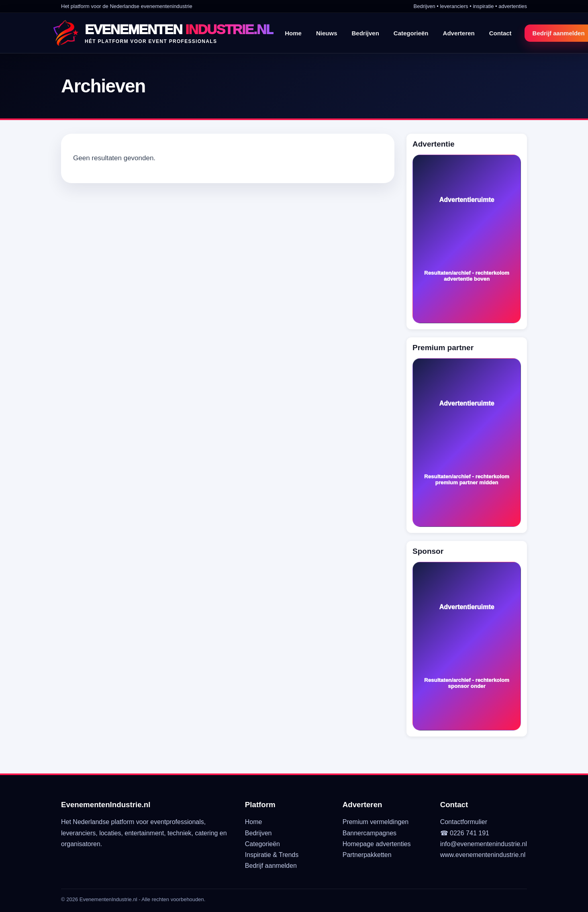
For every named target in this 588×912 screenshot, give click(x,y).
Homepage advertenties (377, 844)
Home (293, 33)
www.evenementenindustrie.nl (483, 855)
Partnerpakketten (367, 855)
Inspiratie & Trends (272, 855)
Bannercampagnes (370, 833)
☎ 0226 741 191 (465, 833)
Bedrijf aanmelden (271, 866)
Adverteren (459, 33)
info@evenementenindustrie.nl (484, 844)
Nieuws (327, 33)
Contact (500, 33)
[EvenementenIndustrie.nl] (163, 33)
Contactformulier (464, 822)
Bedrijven (365, 33)
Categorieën (411, 33)
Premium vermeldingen (376, 822)
